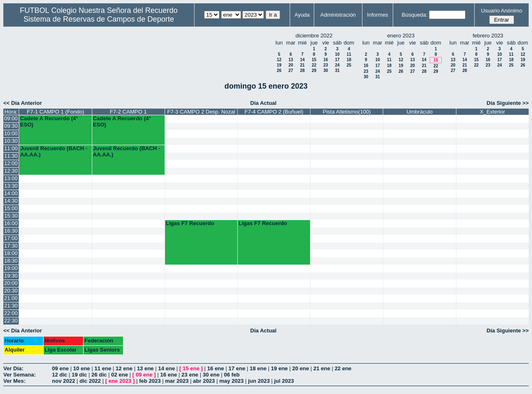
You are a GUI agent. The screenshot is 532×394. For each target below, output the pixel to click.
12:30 (11, 171)
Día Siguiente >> (508, 103)
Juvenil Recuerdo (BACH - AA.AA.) (54, 151)
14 (302, 60)
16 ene (216, 368)
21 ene (322, 368)
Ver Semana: (20, 375)
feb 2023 (150, 381)
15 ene (191, 368)
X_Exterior (492, 112)
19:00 (11, 268)
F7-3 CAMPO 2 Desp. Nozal (201, 112)
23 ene (190, 375)
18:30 (11, 261)
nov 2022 (64, 381)
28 (302, 71)
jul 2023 (284, 381)
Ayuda (302, 15)
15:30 (11, 216)
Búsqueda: (415, 15)
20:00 (11, 283)
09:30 (11, 126)
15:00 (11, 208)
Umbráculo (420, 112)
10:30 (11, 141)
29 (314, 71)
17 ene (237, 368)
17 (337, 60)
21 (302, 65)
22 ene (343, 368)
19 (279, 65)
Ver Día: (13, 368)
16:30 (11, 231)
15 (314, 60)
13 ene (145, 368)
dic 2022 (90, 381)
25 (349, 65)
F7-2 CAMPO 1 (128, 112)
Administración (338, 15)
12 (279, 60)
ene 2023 (120, 381)
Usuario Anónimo (501, 11)
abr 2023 (204, 381)
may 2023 (232, 381)
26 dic (99, 375)
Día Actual (263, 103)
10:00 (11, 133)
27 (291, 71)
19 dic (79, 375)
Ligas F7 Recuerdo (190, 223)
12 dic (60, 375)
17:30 (11, 246)
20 (291, 65)
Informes (378, 15)
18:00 (11, 253)
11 (349, 54)
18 (349, 60)
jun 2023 (259, 381)
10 (337, 54)
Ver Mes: (14, 381)
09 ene (60, 368)
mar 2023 (177, 381)
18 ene (258, 368)
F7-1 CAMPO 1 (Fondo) (55, 112)
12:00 (11, 163)
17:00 (11, 238)
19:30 (11, 276)
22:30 (11, 321)
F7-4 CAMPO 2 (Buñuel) (274, 112)
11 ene (103, 368)
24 (337, 65)
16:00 (11, 223)
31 (337, 71)
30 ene (211, 375)
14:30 (11, 201)
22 (314, 65)
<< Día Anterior (23, 103)
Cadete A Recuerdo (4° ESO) (49, 121)
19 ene (279, 368)
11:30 (11, 156)
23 (326, 65)
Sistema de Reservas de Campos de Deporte (99, 19)
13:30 (11, 186)
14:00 (11, 193)
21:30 (11, 306)
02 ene (119, 375)
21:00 (11, 298)
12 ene (124, 368)
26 (279, 71)
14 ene (166, 368)
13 (291, 60)
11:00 (11, 148)
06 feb (232, 375)
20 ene (300, 368)
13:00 (11, 178)
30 (326, 71)
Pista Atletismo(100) (347, 112)
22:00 (11, 313)
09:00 (11, 118)
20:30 (11, 291)
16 (326, 60)
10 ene (81, 368)
